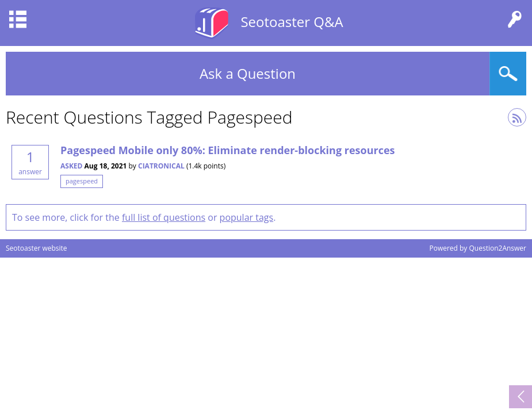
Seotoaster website (37, 248)
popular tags (247, 217)
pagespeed (82, 181)
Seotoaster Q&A (292, 22)
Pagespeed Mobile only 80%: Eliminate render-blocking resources (228, 150)
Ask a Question (248, 73)
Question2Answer (497, 248)
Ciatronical (161, 166)
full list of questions (164, 217)
